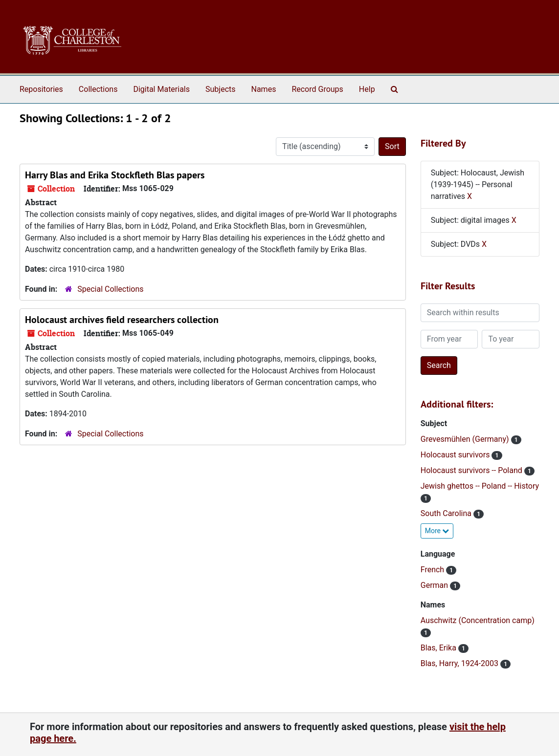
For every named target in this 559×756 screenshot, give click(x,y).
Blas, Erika (439, 648)
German (435, 585)
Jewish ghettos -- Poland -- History (480, 486)
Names (264, 89)
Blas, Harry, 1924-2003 (460, 663)
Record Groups (317, 89)
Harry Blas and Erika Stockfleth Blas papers (115, 175)
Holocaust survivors (456, 455)
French (433, 570)
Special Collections (110, 289)
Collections (98, 89)
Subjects (220, 89)
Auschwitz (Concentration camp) (478, 620)
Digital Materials (161, 89)
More (437, 531)
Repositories (41, 89)
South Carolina (447, 513)
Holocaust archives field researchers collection (122, 320)
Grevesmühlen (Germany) (466, 439)
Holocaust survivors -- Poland (472, 470)
